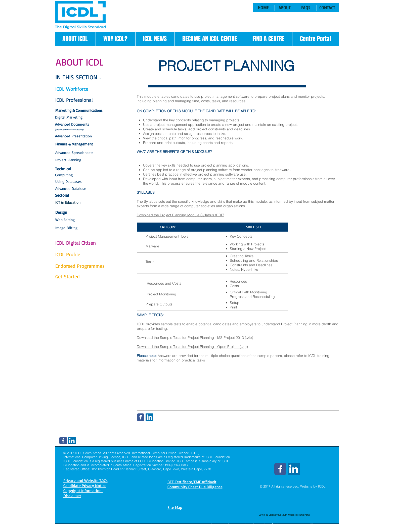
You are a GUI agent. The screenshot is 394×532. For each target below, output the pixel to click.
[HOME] (264, 8)
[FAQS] (306, 8)
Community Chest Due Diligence (195, 487)
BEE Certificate (308, 525)
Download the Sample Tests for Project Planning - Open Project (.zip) (192, 347)
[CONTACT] (327, 8)
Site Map (175, 507)
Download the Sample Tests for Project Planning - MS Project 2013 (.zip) (195, 338)
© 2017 (265, 486)
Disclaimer (218, 525)
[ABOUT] (285, 8)
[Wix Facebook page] (141, 417)
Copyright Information (251, 525)
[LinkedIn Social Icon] (149, 417)
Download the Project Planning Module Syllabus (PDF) (181, 215)
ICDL (322, 486)
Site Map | (284, 525)
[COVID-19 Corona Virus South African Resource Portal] (284, 515)
